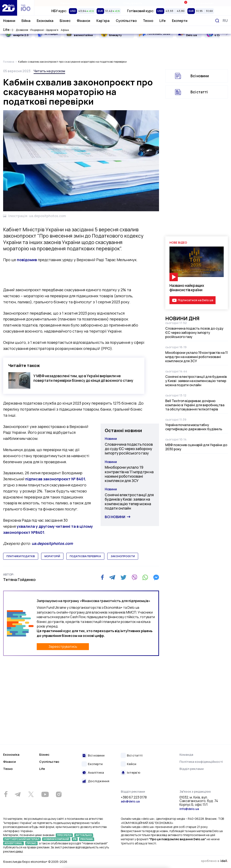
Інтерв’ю (134, 773)
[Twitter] (123, 577)
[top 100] (26, 8)
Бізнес (65, 21)
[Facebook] (102, 577)
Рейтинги (67, 3)
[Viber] (134, 577)
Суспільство (126, 21)
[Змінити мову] (225, 21)
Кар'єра (103, 21)
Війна (26, 21)
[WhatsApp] (145, 577)
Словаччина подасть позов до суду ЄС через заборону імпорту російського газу (129, 449)
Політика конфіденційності (201, 762)
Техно (148, 21)
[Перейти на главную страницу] (9, 8)
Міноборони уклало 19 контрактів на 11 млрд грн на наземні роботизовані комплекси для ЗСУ (129, 474)
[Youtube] (45, 794)
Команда (186, 755)
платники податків (21, 556)
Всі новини (115, 517)
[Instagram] (59, 794)
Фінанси (83, 21)
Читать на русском (49, 71)
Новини (9, 21)
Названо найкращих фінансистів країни (187, 288)
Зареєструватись (63, 647)
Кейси (132, 764)
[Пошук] (217, 21)
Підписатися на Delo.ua (195, 300)
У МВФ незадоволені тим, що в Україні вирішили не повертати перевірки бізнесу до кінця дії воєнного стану (83, 378)
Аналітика (96, 773)
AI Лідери (51, 34)
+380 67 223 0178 (134, 797)
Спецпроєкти (133, 3)
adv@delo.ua (130, 801)
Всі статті (199, 92)
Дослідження (99, 781)
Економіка (45, 21)
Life (163, 21)
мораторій (52, 556)
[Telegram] (112, 577)
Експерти (180, 21)
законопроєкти (123, 556)
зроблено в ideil (214, 861)
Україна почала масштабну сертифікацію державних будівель (194, 427)
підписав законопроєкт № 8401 (55, 479)
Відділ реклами (192, 769)
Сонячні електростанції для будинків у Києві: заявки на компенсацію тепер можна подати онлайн (129, 502)
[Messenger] (156, 577)
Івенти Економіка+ (198, 3)
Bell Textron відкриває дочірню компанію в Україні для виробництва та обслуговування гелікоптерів (195, 405)
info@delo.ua (189, 809)
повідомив (27, 260)
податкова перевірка (85, 556)
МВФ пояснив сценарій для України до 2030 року (196, 447)
